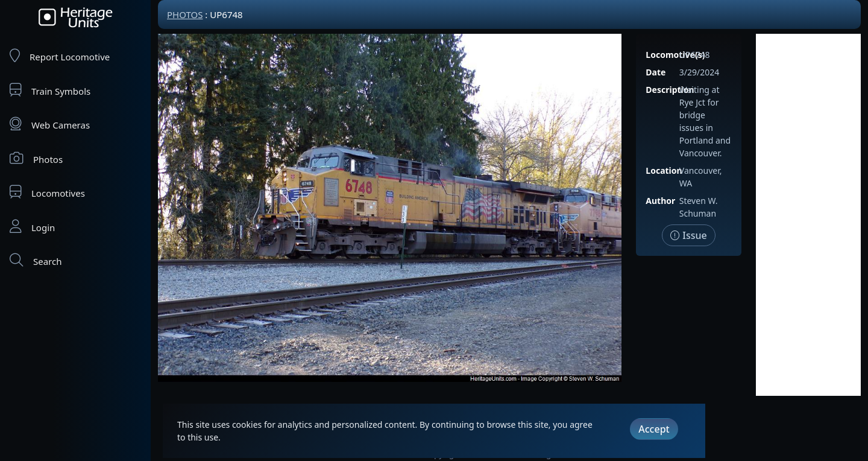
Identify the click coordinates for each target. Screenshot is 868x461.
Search (36, 260)
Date (656, 72)
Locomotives (47, 192)
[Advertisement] (808, 215)
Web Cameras (50, 124)
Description (670, 90)
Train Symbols (50, 90)
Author (660, 201)
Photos (36, 158)
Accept (654, 429)
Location (664, 170)
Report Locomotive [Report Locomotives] (60, 56)
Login (32, 227)
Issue (689, 235)
